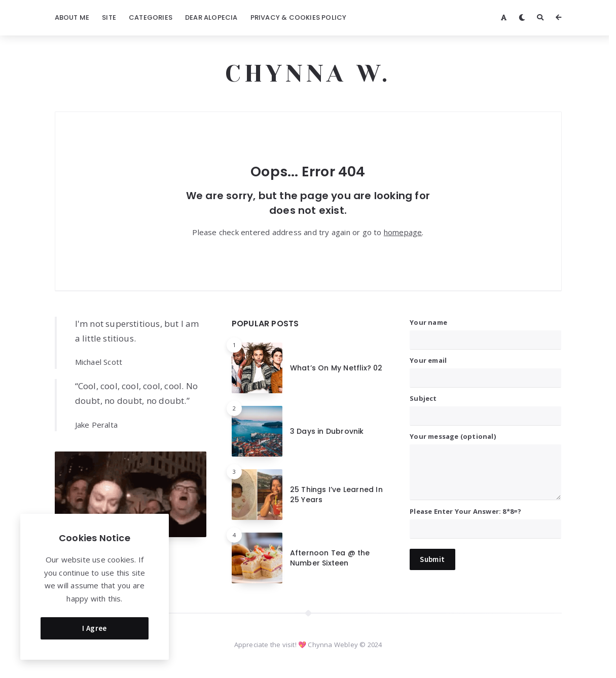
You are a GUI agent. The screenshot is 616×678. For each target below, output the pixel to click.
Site (109, 17)
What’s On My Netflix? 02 (336, 368)
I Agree (95, 626)
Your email (485, 369)
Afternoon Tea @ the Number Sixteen (330, 558)
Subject (485, 407)
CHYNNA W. (308, 73)
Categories (151, 17)
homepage (403, 232)
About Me (72, 17)
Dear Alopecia (211, 17)
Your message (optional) (485, 465)
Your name (485, 331)
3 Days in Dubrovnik (327, 431)
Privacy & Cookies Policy (299, 17)
